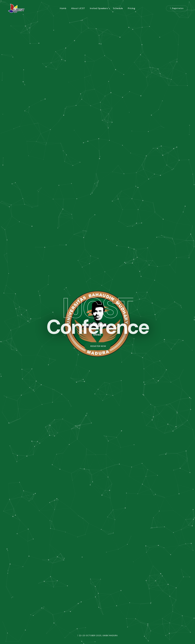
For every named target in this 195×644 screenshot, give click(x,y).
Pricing (132, 8)
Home (63, 8)
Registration (177, 8)
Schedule (118, 8)
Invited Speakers (99, 8)
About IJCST (78, 8)
